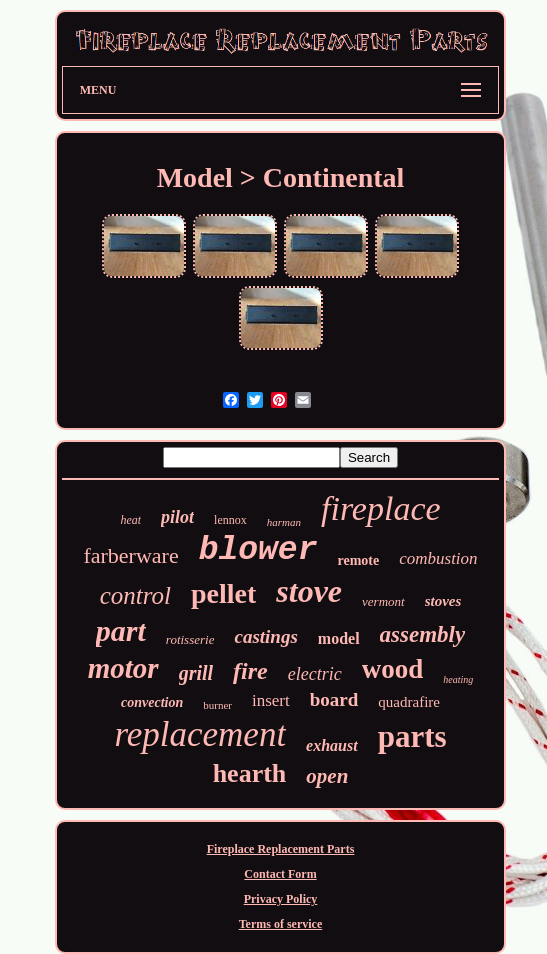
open (327, 776)
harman (284, 522)
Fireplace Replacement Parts (281, 849)
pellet (223, 593)
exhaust (332, 745)
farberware (130, 555)
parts (412, 736)
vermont (383, 601)
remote (358, 560)
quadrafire (409, 702)
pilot (177, 517)
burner (217, 705)
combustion (438, 558)
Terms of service (281, 924)
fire (250, 671)
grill (196, 673)
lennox (230, 520)
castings (265, 636)
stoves (443, 601)
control (135, 595)
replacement (200, 734)
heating (458, 679)
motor (123, 668)
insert (271, 700)
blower (258, 550)
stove (309, 591)
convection (152, 702)
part (121, 630)
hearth (250, 773)
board (334, 699)
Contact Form (280, 874)
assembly (423, 634)
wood (393, 669)
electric (315, 674)
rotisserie (190, 639)
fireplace (381, 508)
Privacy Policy (281, 899)
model (339, 638)
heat (130, 520)
